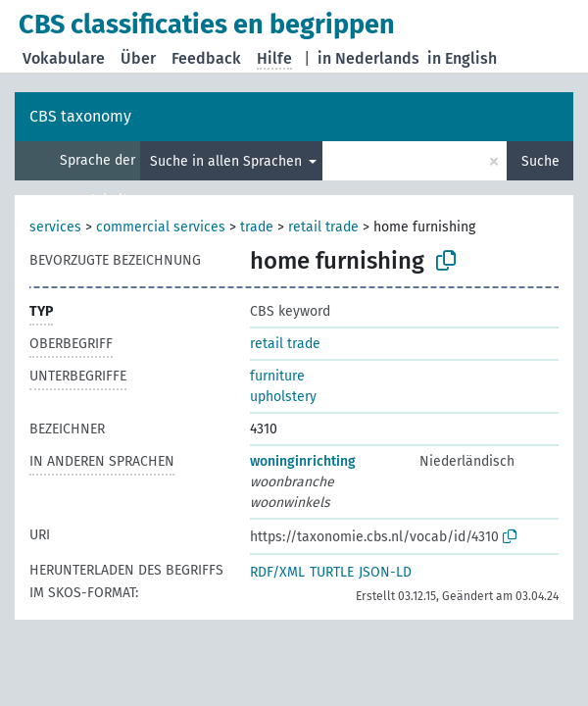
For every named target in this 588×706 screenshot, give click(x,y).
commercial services (161, 227)
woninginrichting (303, 461)
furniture (277, 376)
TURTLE (332, 572)
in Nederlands (368, 58)
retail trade (323, 227)
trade (257, 227)
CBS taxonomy (80, 116)
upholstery (283, 397)
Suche (540, 161)
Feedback (206, 58)
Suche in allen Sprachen (228, 161)
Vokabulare (64, 58)
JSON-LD (385, 572)
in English (462, 58)
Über (138, 58)
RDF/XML (277, 572)
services (55, 227)
